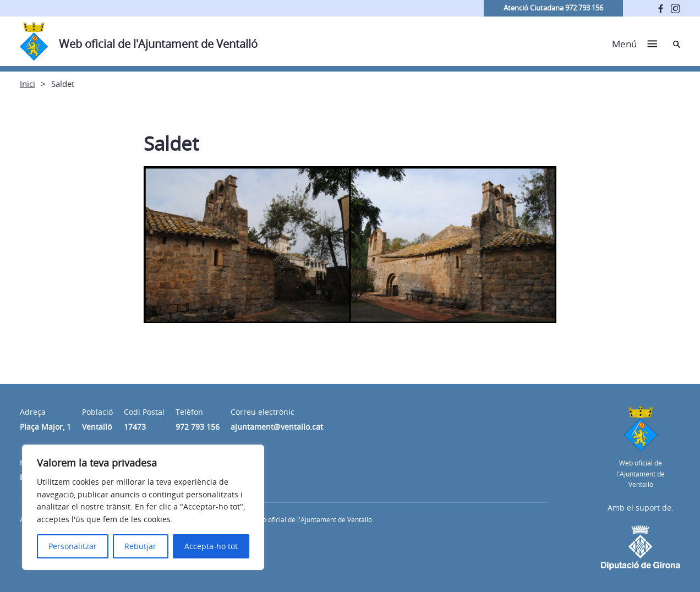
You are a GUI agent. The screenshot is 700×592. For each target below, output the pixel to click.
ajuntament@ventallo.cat (277, 427)
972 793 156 (198, 427)
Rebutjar (140, 546)
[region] (143, 507)
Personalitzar (73, 546)
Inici (28, 84)
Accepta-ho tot (211, 546)
